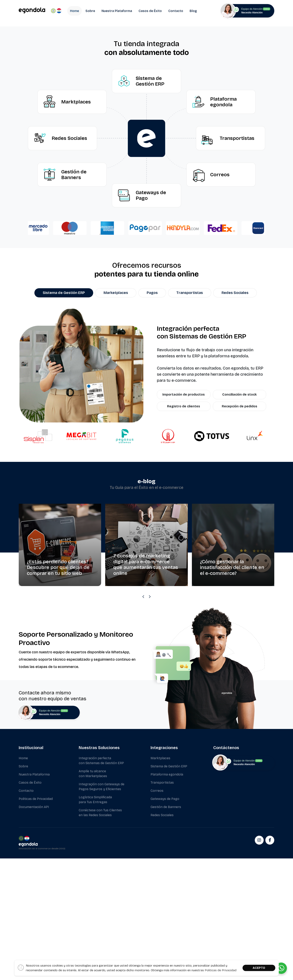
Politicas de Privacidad (36, 922)
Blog (193, 11)
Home (74, 11)
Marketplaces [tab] (116, 416)
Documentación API (34, 930)
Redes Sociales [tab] (235, 416)
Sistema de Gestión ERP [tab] (64, 416)
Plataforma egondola (167, 898)
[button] (5, 86)
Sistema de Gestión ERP (169, 889)
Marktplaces (160, 881)
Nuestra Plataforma (117, 11)
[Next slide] (150, 720)
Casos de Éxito (150, 11)
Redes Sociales (162, 938)
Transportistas (162, 906)
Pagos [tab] (152, 416)
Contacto (176, 11)
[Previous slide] (143, 720)
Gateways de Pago (165, 922)
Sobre (90, 11)
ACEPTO (259, 968)
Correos (157, 914)
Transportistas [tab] (190, 416)
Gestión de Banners (166, 930)
